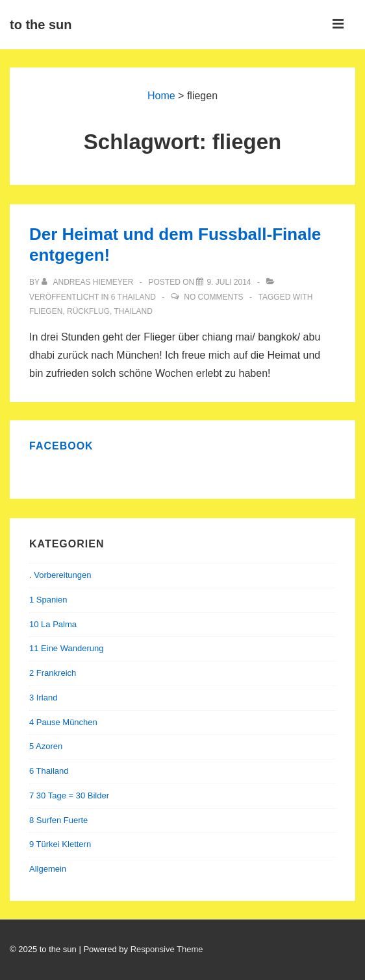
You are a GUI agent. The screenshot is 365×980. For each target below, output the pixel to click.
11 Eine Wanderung (66, 648)
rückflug (88, 311)
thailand (133, 311)
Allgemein (48, 869)
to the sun (41, 25)
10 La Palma (53, 624)
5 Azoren (46, 746)
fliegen (46, 311)
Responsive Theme (167, 949)
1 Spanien (48, 600)
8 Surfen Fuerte (58, 820)
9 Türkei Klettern (60, 844)
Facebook (61, 446)
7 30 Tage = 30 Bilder (69, 795)
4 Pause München (63, 722)
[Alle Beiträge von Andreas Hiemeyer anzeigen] (89, 282)
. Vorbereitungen (60, 575)
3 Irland (43, 698)
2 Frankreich (53, 673)
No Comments (213, 297)
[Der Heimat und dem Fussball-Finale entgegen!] (229, 282)
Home (161, 96)
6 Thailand (133, 297)
